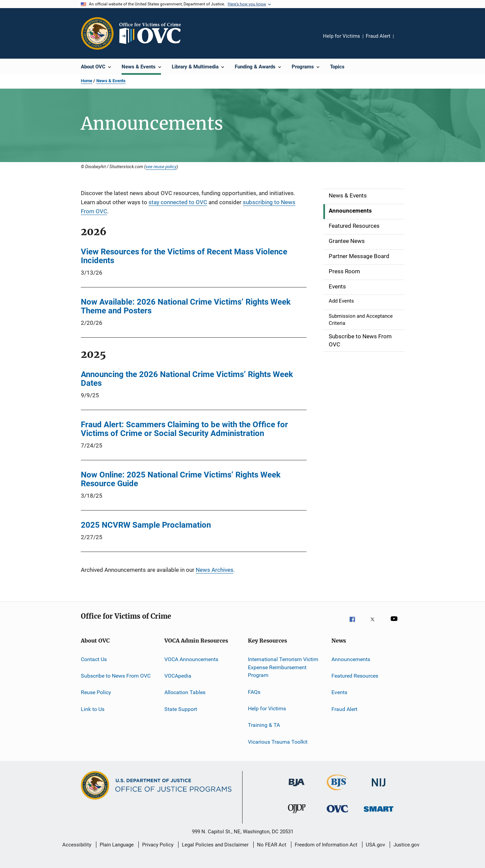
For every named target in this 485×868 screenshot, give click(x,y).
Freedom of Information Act (326, 845)
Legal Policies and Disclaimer (215, 845)
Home (87, 81)
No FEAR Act (272, 845)
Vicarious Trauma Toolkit (278, 742)
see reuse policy (161, 166)
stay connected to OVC (178, 202)
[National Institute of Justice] (379, 790)
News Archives (215, 570)
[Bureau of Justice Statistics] (338, 792)
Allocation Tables (185, 692)
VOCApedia (178, 676)
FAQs (254, 692)
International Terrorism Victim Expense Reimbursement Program (283, 667)
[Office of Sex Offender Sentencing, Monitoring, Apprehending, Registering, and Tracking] (379, 816)
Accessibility (77, 845)
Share (404, 41)
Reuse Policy (96, 692)
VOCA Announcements (191, 659)
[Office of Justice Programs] (97, 33)
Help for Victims (342, 36)
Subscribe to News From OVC (116, 676)
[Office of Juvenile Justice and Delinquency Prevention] (297, 816)
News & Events (111, 81)
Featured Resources (355, 676)
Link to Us (93, 709)
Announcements (351, 659)
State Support (181, 709)
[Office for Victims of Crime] (337, 816)
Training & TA (264, 725)
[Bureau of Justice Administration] (297, 790)
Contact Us (94, 659)
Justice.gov (406, 845)
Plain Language (117, 845)
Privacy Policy (158, 845)
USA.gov (375, 845)
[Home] (153, 33)
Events (339, 692)
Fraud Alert (378, 36)
